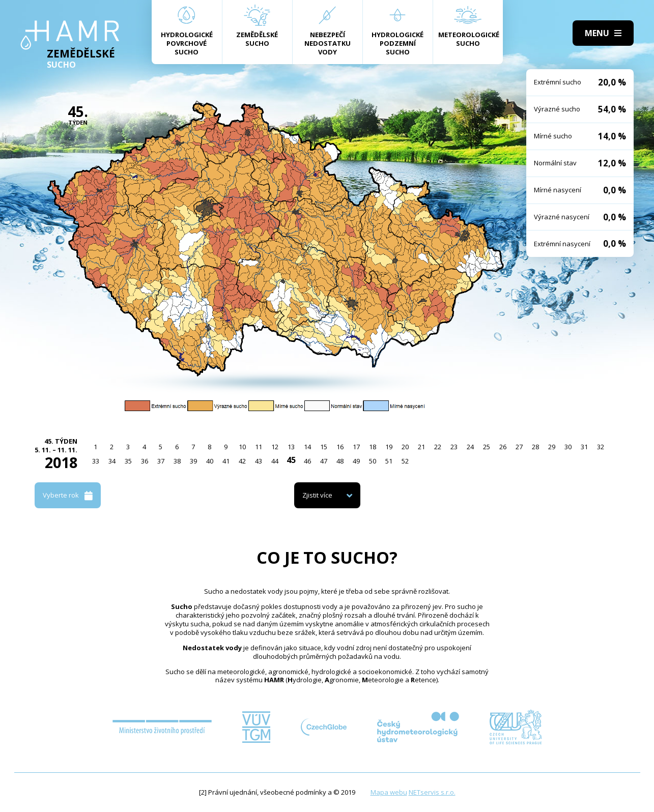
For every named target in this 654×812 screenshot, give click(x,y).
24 (470, 447)
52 (405, 461)
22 (438, 447)
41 (226, 461)
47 (324, 461)
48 (340, 461)
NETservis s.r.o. (432, 792)
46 (307, 461)
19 (389, 447)
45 (291, 460)
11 (259, 447)
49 (356, 461)
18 (373, 447)
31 (584, 447)
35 (128, 461)
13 (291, 447)
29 (552, 447)
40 (210, 461)
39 (193, 461)
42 (242, 461)
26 (503, 447)
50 (373, 461)
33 (96, 461)
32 (601, 447)
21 (421, 447)
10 (242, 447)
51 (389, 461)
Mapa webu (389, 792)
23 (454, 447)
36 (145, 461)
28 (535, 447)
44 (275, 461)
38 (177, 461)
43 (259, 461)
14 (307, 447)
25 (487, 447)
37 (161, 461)
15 (324, 447)
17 (356, 447)
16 (340, 447)
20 (405, 447)
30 (568, 447)
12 (275, 447)
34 (112, 461)
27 (519, 447)
